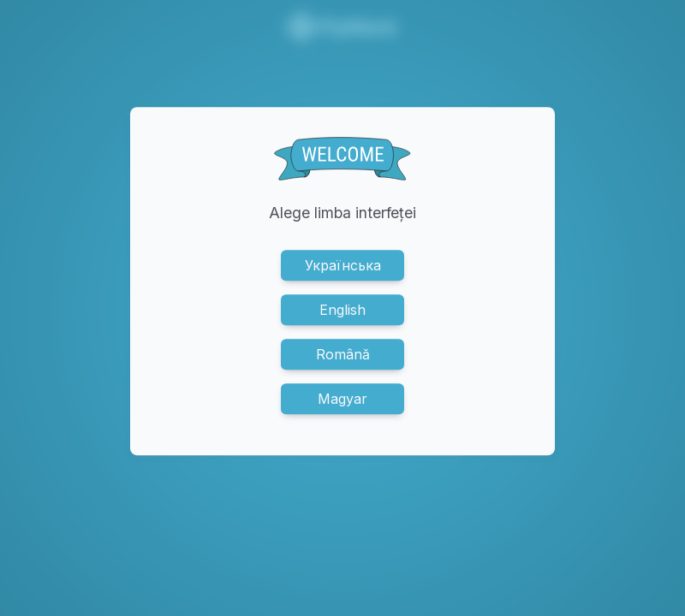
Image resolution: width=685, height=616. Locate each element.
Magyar (342, 399)
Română (343, 354)
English (342, 310)
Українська (343, 265)
